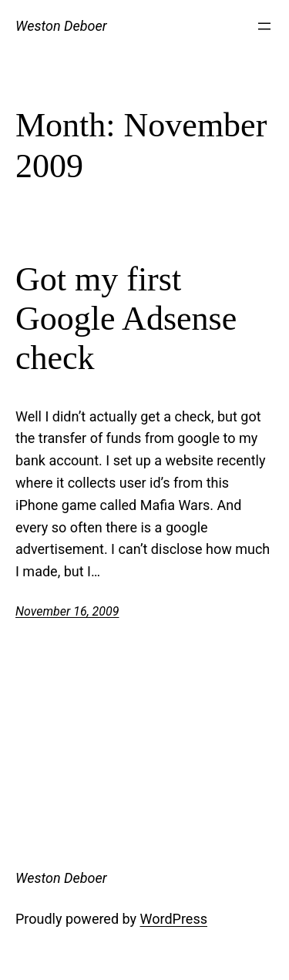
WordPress (174, 919)
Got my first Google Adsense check (126, 318)
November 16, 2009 (67, 611)
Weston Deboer (61, 26)
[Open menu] (264, 26)
